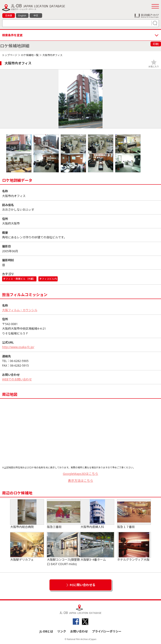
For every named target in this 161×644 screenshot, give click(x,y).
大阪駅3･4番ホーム (97, 547)
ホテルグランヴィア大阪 (134, 547)
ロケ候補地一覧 (30, 55)
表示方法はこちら (80, 481)
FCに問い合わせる (83, 585)
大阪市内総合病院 (27, 514)
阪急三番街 (64, 514)
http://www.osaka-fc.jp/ (18, 347)
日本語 (9, 15)
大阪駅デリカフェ (27, 547)
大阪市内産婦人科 (97, 514)
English (22, 15)
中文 (36, 15)
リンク (62, 631)
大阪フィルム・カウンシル (20, 310)
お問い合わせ (79, 631)
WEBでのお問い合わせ (17, 379)
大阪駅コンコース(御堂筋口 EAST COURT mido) (64, 549)
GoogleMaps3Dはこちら (81, 474)
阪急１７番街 (134, 514)
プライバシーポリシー (107, 631)
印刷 (156, 44)
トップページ (10, 55)
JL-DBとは (46, 631)
